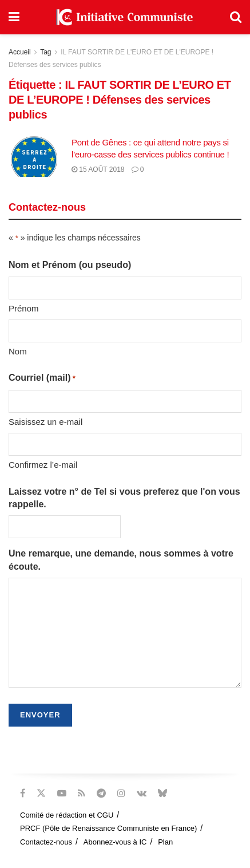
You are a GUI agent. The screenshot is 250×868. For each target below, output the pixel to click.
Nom (18, 351)
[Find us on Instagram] (121, 793)
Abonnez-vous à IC (115, 842)
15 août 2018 (98, 169)
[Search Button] (236, 17)
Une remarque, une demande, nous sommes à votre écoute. (121, 560)
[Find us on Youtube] (62, 793)
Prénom (24, 308)
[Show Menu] (14, 17)
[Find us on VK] (142, 793)
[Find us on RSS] (82, 793)
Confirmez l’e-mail (43, 465)
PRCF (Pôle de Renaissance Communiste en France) (108, 828)
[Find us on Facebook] (23, 793)
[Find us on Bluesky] (162, 794)
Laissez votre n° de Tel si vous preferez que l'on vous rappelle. (124, 498)
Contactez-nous (46, 842)
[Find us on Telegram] (101, 793)
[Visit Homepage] (125, 17)
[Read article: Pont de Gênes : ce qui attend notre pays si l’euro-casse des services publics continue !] (37, 157)
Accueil (20, 52)
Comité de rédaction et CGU (67, 815)
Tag (45, 52)
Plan (165, 842)
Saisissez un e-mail (45, 422)
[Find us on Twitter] (41, 793)
